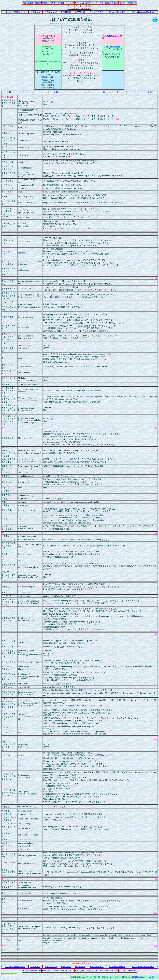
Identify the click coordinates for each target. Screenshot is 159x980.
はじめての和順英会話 (15, 12)
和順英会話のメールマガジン (145, 977)
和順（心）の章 (67, 3)
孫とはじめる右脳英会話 (143, 12)
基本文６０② (51, 12)
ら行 (134, 92)
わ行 (150, 92)
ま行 (103, 92)
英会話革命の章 (34, 3)
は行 (87, 92)
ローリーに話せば (112, 47)
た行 (56, 92)
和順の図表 (66, 12)
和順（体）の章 (97, 3)
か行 (25, 92)
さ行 (40, 92)
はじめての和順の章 (128, 3)
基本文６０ (35, 12)
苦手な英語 (80, 12)
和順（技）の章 (82, 3)
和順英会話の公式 (112, 54)
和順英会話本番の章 (51, 3)
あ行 (9, 92)
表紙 (24, 3)
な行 (72, 92)
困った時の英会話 (117, 12)
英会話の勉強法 (97, 12)
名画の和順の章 (111, 3)
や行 (119, 92)
